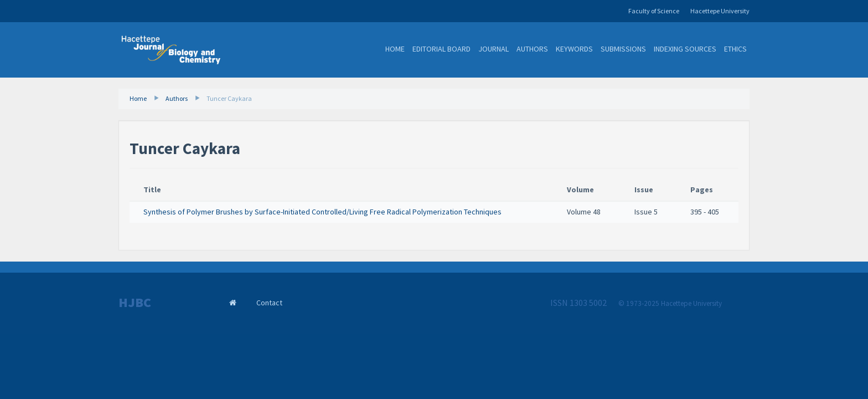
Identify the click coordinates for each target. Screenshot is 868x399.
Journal (494, 49)
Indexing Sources (685, 49)
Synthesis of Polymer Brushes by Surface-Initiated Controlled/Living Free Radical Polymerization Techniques (322, 212)
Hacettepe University (720, 11)
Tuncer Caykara (229, 98)
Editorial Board (441, 49)
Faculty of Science (654, 11)
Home (395, 49)
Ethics (735, 49)
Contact (269, 303)
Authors (532, 49)
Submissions (623, 49)
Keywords (574, 49)
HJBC (135, 303)
